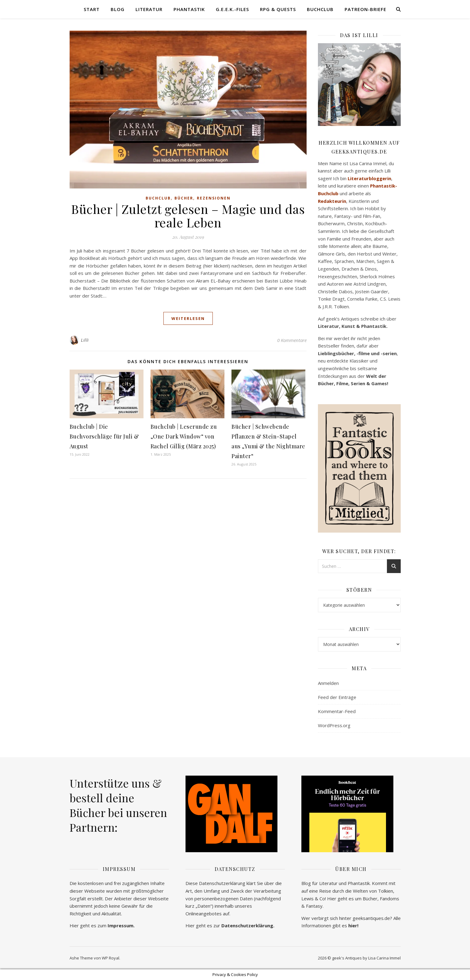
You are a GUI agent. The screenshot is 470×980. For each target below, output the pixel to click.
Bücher (184, 198)
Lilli (85, 340)
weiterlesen (188, 318)
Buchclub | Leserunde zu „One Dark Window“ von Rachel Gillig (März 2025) (184, 436)
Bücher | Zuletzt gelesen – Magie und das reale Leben (188, 216)
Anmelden (328, 683)
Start (92, 9)
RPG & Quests (278, 9)
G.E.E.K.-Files (232, 9)
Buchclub (320, 9)
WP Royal (111, 958)
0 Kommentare (292, 340)
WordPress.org (334, 725)
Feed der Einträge (337, 697)
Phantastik (189, 9)
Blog (118, 9)
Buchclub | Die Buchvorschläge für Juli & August (104, 436)
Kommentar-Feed (337, 711)
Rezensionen (214, 198)
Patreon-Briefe (365, 9)
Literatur (149, 9)
